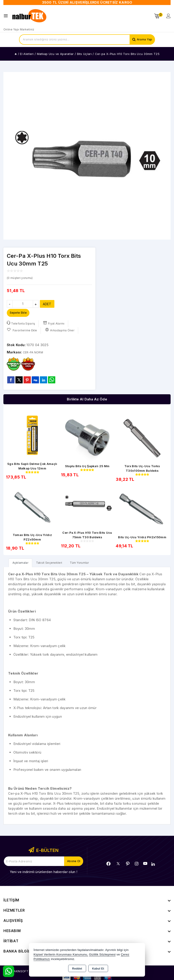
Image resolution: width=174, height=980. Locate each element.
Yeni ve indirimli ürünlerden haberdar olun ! (43, 874)
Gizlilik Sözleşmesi (102, 954)
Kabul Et (98, 969)
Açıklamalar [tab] (22, 565)
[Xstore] (30, 16)
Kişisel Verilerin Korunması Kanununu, (61, 954)
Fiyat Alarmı (55, 324)
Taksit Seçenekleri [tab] (53, 565)
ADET (47, 304)
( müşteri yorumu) (22, 278)
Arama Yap (144, 40)
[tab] (22, 565)
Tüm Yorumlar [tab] (87, 565)
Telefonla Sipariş (21, 324)
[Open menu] (7, 16)
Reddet (77, 969)
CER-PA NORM (35, 353)
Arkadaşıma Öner (61, 331)
